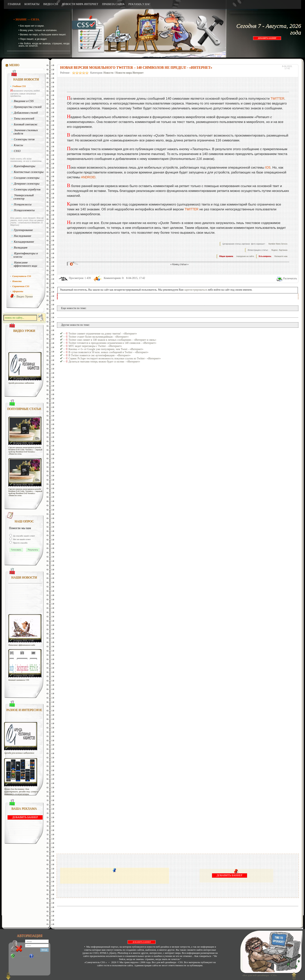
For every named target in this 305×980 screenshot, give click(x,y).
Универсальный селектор (24, 197)
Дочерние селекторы (27, 184)
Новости (108, 73)
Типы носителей (24, 118)
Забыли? (39, 956)
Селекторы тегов (24, 139)
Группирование (23, 230)
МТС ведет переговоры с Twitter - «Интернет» (95, 346)
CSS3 (17, 151)
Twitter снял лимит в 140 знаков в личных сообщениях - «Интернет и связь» (112, 340)
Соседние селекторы (27, 178)
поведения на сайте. (245, 256)
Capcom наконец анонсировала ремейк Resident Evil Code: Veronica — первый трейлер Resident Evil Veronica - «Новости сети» (25, 451)
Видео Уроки (25, 296)
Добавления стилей (26, 113)
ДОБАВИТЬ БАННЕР (267, 38)
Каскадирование (24, 242)
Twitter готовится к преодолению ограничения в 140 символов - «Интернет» (112, 343)
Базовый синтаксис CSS (19, 680)
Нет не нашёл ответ (22, 539)
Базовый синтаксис (26, 124)
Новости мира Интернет (130, 73)
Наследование (23, 236)
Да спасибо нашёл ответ (24, 536)
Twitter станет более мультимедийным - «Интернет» (99, 337)
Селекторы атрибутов (27, 189)
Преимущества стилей (28, 107)
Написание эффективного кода (25, 264)
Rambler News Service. (278, 244)
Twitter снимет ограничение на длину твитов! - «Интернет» (103, 334)
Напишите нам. (281, 256)
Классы (18, 145)
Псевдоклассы (23, 204)
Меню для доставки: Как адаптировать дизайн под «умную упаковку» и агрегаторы (21, 792)
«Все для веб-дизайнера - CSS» (259, 975)
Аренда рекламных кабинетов (21, 383)
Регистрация (22, 956)
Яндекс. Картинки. (280, 250)
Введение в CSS (24, 101)
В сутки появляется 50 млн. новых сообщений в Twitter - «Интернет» (108, 352)
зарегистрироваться (196, 290)
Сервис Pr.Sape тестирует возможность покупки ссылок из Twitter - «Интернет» (115, 358)
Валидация (21, 247)
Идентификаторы (25, 166)
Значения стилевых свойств (26, 132)
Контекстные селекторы (29, 172)
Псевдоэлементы (24, 210)
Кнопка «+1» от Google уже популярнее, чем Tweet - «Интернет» (106, 349)
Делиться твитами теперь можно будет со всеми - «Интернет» (104, 362)
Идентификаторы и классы (26, 255)
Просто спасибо (20, 543)
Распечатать (290, 278)
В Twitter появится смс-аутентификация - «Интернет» (99, 355)
